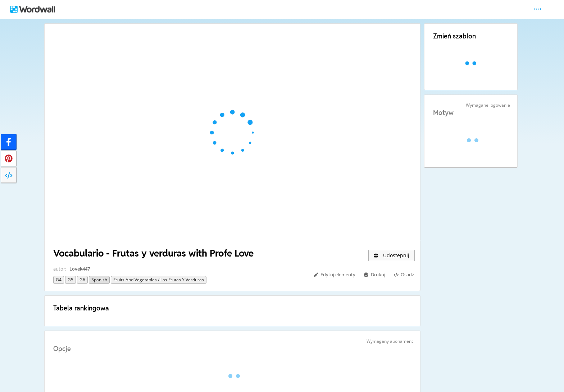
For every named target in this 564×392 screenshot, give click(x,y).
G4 (59, 280)
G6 (82, 280)
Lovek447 (80, 269)
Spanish (99, 280)
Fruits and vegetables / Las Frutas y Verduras (159, 280)
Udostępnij (392, 255)
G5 (70, 280)
